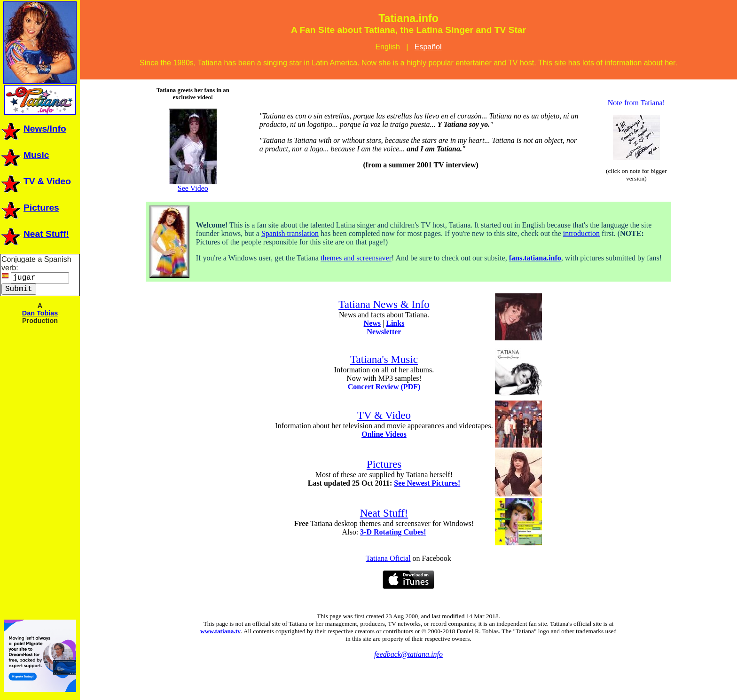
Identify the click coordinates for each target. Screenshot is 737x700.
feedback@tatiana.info (408, 654)
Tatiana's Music (384, 359)
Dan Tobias (40, 313)
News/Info (33, 129)
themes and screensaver (356, 258)
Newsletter (384, 332)
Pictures (30, 208)
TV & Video (35, 181)
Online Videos (384, 434)
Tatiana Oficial (388, 558)
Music (24, 155)
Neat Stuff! (35, 234)
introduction (581, 233)
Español (428, 47)
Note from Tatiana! (636, 103)
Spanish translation (290, 233)
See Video (193, 185)
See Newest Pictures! (427, 483)
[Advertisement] (40, 471)
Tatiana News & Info (384, 304)
